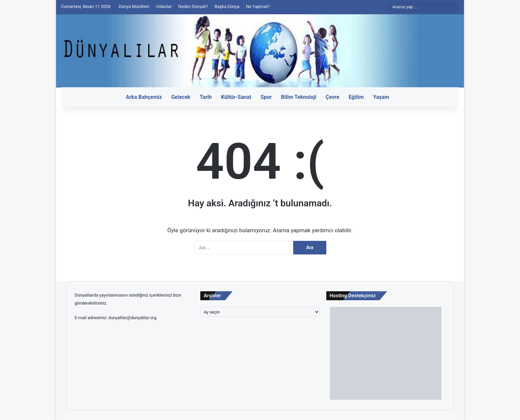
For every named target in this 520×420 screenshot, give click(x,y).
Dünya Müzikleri (134, 6)
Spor (266, 97)
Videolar (164, 6)
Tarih (206, 97)
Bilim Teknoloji (298, 97)
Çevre (332, 97)
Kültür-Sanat (236, 97)
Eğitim (356, 97)
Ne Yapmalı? (258, 6)
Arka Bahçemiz (144, 97)
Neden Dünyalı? (193, 6)
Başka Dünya (227, 6)
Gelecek (181, 97)
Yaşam (381, 97)
